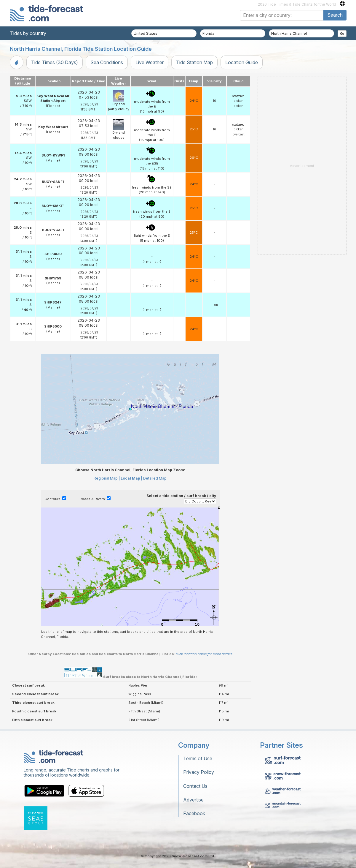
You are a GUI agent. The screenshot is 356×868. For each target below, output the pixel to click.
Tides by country (28, 33)
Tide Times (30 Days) (55, 62)
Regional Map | (107, 478)
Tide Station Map (194, 62)
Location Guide (242, 62)
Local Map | (131, 478)
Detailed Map (155, 478)
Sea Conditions (107, 62)
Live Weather (150, 62)
